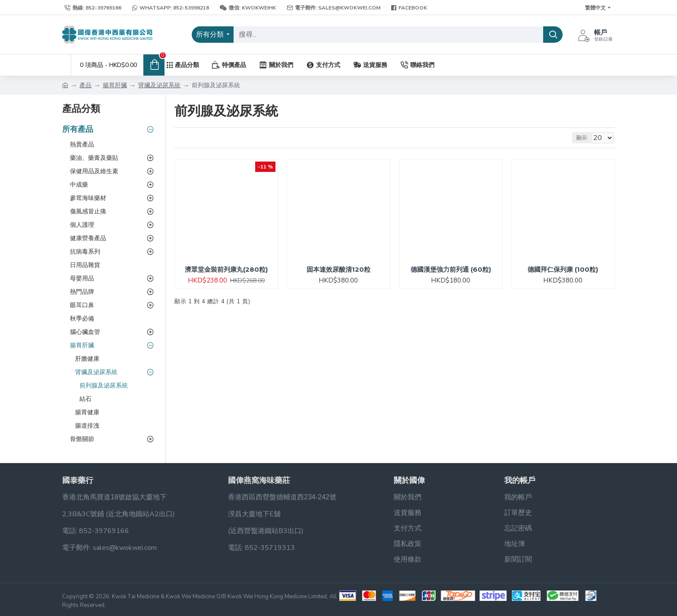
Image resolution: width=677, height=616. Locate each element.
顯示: (586, 138)
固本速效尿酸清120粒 (338, 269)
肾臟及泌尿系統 (159, 85)
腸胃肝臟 (115, 85)
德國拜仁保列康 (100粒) (563, 269)
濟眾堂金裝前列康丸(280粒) (226, 269)
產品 (85, 85)
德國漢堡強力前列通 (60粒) (451, 269)
